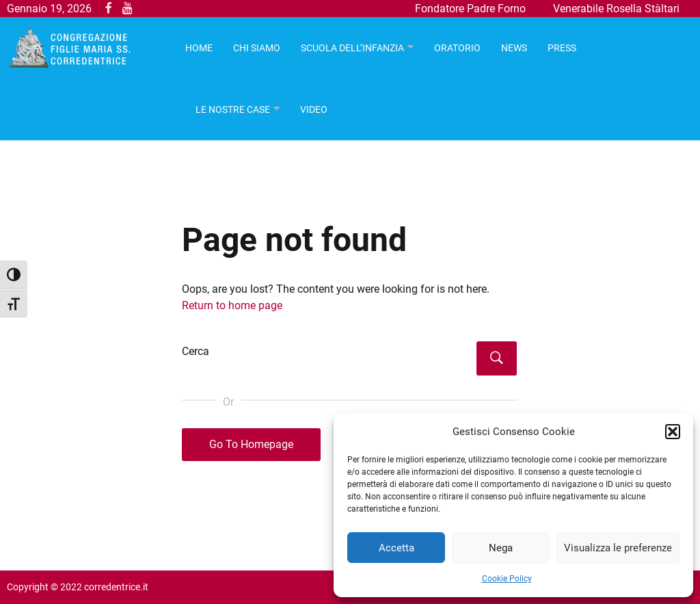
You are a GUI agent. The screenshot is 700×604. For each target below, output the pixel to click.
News (514, 48)
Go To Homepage (251, 444)
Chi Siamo (257, 48)
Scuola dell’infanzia (352, 48)
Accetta (396, 548)
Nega (501, 548)
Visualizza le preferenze (618, 548)
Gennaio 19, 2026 (49, 9)
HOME (199, 48)
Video (314, 109)
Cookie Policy (507, 579)
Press (562, 48)
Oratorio (457, 48)
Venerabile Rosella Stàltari (616, 9)
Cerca (196, 351)
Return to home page (232, 305)
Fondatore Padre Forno (470, 9)
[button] (673, 432)
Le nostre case (233, 109)
